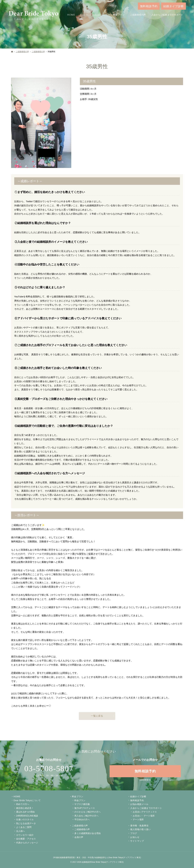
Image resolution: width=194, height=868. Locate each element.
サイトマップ (137, 841)
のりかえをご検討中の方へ (88, 812)
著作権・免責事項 (139, 826)
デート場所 (138, 819)
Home (17, 796)
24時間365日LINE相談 (27, 816)
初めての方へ (23, 804)
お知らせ (135, 837)
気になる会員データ (26, 823)
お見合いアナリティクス (145, 812)
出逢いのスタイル (25, 819)
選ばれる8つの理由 (25, 812)
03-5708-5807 (49, 768)
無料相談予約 (137, 800)
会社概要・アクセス (26, 839)
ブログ (134, 833)
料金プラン (80, 800)
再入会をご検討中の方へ (86, 816)
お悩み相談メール (139, 804)
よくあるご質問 (24, 827)
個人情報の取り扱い (140, 829)
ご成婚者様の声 (80, 826)
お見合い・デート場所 (144, 816)
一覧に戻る (97, 716)
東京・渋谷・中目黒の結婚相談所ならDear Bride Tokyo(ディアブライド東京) (109, 858)
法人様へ (20, 831)
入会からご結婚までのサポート (146, 808)
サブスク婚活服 (82, 804)
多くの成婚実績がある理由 (88, 833)
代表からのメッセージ (27, 843)
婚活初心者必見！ (25, 808)
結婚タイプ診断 (138, 796)
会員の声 (79, 837)
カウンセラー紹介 (25, 835)
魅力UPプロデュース (85, 808)
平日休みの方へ (82, 819)
